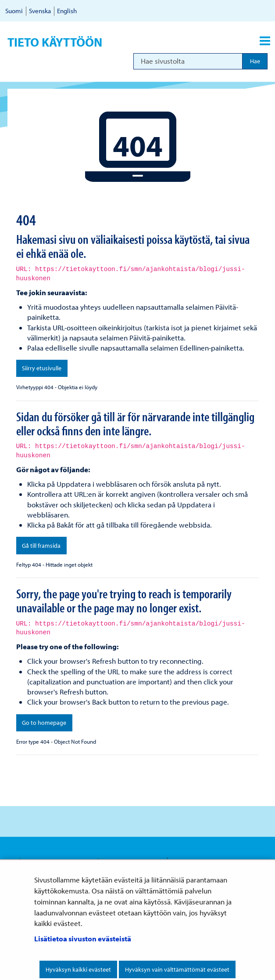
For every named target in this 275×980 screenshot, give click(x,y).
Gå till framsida (41, 546)
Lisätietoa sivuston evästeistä (83, 938)
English (67, 11)
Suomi (14, 11)
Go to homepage (44, 723)
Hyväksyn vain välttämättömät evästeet (177, 969)
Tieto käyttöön (55, 42)
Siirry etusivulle (42, 368)
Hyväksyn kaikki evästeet (78, 969)
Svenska (40, 11)
